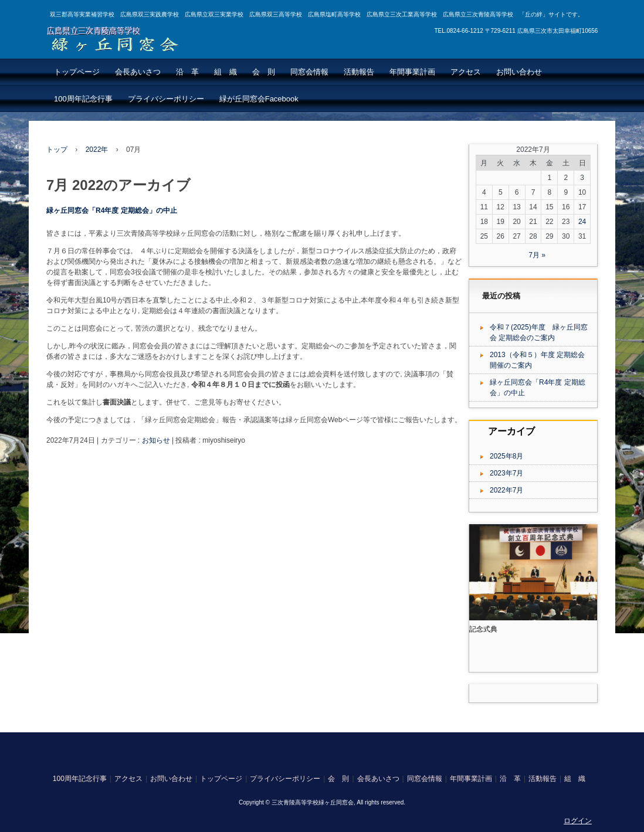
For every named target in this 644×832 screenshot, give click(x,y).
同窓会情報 (309, 72)
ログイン (578, 821)
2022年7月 (506, 490)
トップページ (77, 72)
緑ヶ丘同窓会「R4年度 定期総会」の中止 (112, 210)
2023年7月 (506, 473)
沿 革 (187, 72)
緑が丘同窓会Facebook (259, 99)
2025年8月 (506, 456)
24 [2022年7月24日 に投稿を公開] (582, 222)
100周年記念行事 (83, 99)
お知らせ (156, 440)
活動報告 (359, 72)
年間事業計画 (412, 72)
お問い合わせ (519, 72)
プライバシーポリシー (166, 99)
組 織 (226, 72)
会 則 (264, 72)
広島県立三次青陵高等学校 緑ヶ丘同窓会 (119, 37)
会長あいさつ (138, 72)
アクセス (466, 72)
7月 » (537, 255)
